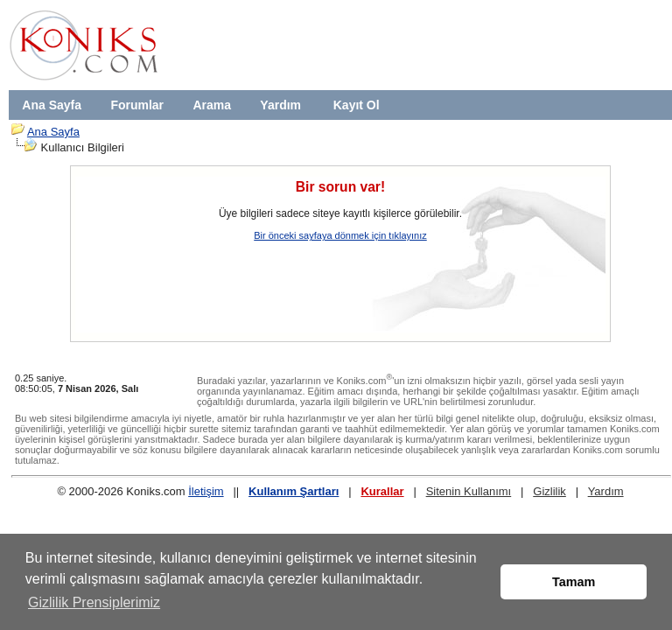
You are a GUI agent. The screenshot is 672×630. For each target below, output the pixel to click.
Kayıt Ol (357, 105)
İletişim (206, 491)
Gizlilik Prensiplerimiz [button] (94, 602)
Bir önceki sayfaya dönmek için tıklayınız (340, 235)
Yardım (280, 105)
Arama (212, 105)
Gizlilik (549, 491)
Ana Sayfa (52, 105)
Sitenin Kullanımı (469, 491)
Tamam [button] (574, 582)
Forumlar (137, 105)
